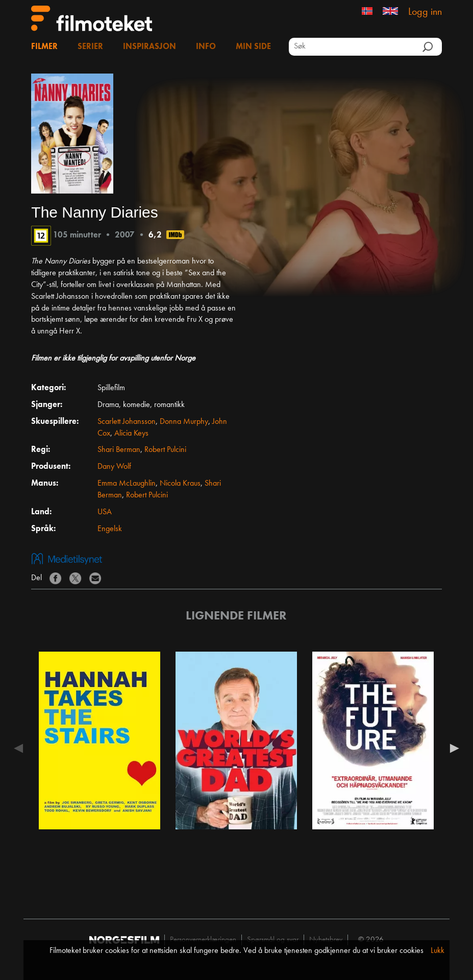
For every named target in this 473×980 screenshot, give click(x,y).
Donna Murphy (184, 422)
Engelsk (110, 529)
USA (105, 512)
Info (206, 47)
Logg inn (425, 12)
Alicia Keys (131, 434)
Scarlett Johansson (127, 422)
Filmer (44, 47)
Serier (90, 47)
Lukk (438, 951)
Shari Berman (119, 450)
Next (452, 748)
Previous (21, 748)
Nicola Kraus (180, 484)
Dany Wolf (114, 467)
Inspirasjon (150, 47)
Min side (253, 47)
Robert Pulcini (165, 450)
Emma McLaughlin (127, 484)
